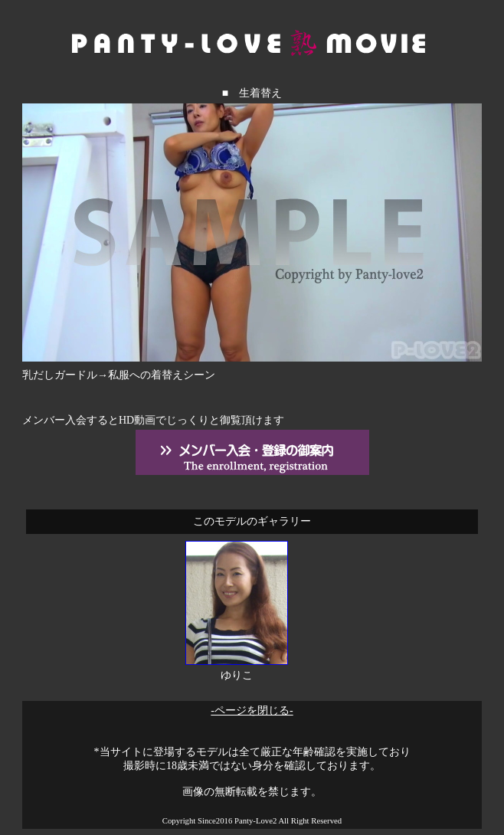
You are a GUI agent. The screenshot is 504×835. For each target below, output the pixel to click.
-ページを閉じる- (252, 711)
